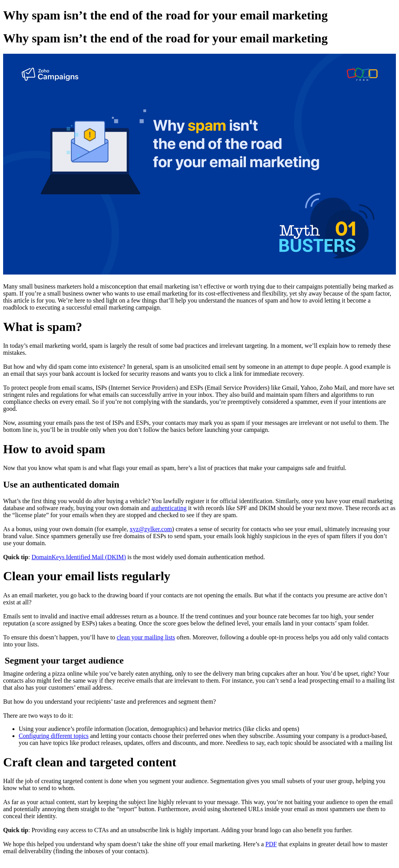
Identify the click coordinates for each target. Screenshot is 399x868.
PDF (271, 844)
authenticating (169, 508)
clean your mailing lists (146, 637)
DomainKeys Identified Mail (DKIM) (79, 557)
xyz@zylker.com (151, 529)
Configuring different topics (54, 736)
